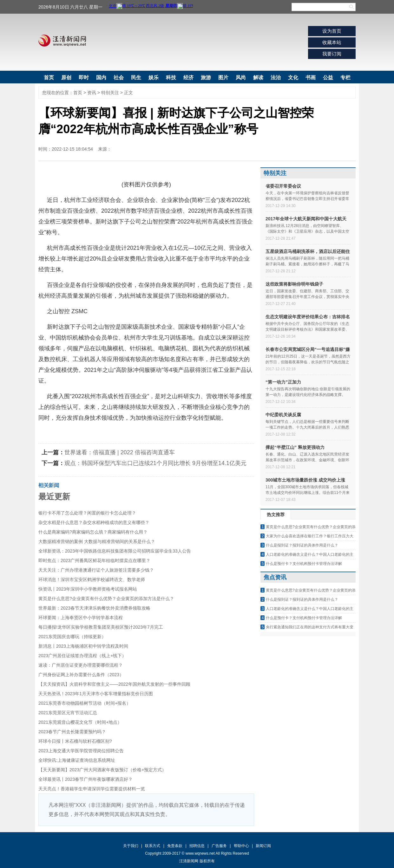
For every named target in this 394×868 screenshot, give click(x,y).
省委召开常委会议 (283, 186)
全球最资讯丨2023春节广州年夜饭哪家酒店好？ (85, 779)
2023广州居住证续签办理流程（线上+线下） (82, 656)
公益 (328, 78)
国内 (101, 78)
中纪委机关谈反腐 (283, 415)
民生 (136, 78)
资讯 (92, 93)
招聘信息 (197, 846)
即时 (84, 78)
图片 (223, 78)
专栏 (345, 78)
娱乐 (154, 78)
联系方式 (153, 846)
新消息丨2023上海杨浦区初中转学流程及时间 (83, 646)
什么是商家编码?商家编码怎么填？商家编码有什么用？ (93, 532)
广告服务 (219, 846)
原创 (66, 78)
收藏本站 (332, 42)
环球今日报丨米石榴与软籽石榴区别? (75, 741)
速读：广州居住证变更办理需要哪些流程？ (81, 665)
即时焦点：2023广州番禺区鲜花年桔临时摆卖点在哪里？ (94, 560)
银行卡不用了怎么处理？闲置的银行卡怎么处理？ (87, 513)
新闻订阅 (263, 846)
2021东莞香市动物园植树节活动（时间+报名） (85, 703)
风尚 (241, 78)
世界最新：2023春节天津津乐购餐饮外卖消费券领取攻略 (94, 608)
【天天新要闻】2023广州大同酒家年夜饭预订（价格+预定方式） (102, 770)
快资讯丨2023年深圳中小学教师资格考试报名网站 (88, 589)
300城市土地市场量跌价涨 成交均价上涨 (305, 480)
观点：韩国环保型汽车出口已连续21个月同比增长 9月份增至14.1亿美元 (155, 463)
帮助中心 (241, 846)
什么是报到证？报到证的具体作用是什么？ (302, 545)
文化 (293, 78)
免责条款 (175, 846)
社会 (119, 78)
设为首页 (332, 31)
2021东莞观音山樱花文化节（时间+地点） (80, 722)
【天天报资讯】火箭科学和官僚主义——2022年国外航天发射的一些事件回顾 (114, 684)
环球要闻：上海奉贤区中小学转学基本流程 (81, 618)
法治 (276, 78)
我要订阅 (332, 54)
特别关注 (110, 93)
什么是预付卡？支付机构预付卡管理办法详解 (304, 564)
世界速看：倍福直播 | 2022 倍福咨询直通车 (120, 452)
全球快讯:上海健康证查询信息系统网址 (77, 760)
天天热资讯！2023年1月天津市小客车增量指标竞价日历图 (96, 694)
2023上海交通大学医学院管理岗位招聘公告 (81, 751)
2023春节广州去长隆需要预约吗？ (72, 732)
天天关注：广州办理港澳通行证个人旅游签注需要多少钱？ (96, 570)
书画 (311, 78)
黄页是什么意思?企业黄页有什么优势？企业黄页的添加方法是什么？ (106, 599)
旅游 (206, 78)
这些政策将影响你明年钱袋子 (294, 284)
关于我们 (131, 846)
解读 (258, 78)
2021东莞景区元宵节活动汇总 (68, 713)
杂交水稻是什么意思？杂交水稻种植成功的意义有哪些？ (94, 522)
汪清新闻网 (62, 41)
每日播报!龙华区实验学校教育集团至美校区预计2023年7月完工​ (101, 627)
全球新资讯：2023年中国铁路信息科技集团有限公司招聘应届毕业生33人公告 (115, 551)
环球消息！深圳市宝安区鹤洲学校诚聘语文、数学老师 (92, 580)
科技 (171, 78)
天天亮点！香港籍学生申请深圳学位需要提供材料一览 (92, 789)
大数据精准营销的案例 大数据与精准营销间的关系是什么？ (97, 541)
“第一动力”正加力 (283, 382)
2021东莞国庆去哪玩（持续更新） (72, 637)
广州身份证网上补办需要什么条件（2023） (81, 675)
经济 (188, 78)
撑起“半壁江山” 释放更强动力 (295, 447)
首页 (49, 78)
